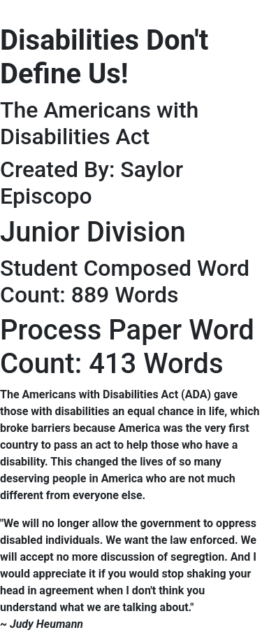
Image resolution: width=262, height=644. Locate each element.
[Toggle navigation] (20, 9)
